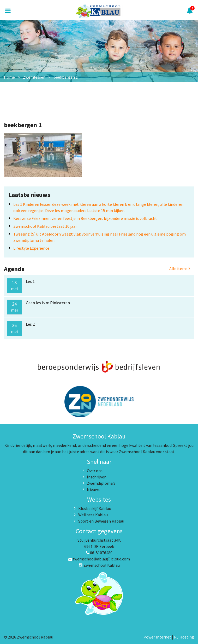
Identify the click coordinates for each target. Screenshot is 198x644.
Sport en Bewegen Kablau (101, 521)
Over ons (95, 471)
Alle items (180, 268)
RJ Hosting (184, 637)
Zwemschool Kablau (99, 565)
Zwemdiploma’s (101, 483)
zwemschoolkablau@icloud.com (99, 559)
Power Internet (157, 637)
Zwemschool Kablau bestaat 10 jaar (45, 226)
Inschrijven (97, 477)
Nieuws (93, 489)
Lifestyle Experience (31, 248)
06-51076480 (99, 553)
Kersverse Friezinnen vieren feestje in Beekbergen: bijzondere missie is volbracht (85, 218)
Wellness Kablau (93, 515)
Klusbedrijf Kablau (95, 508)
